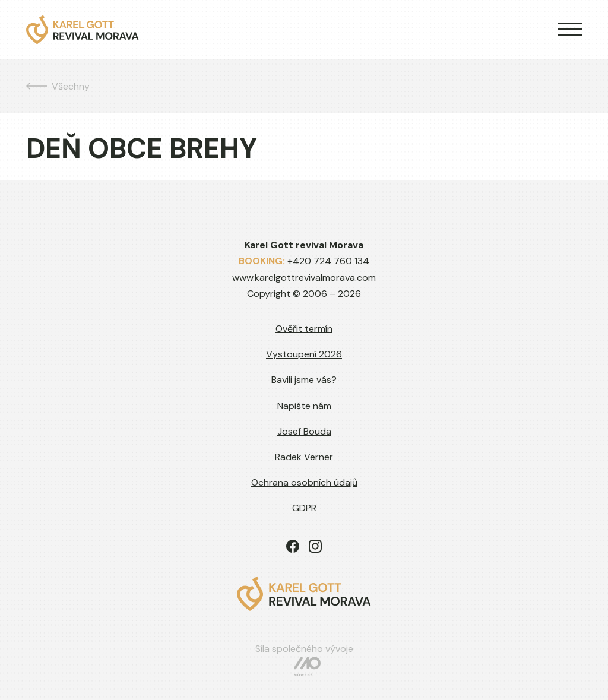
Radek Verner (304, 457)
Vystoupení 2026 (304, 354)
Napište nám (304, 406)
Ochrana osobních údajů (304, 482)
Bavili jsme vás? (304, 380)
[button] (566, 30)
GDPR (304, 508)
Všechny (58, 86)
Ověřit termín (304, 329)
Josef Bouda (304, 431)
